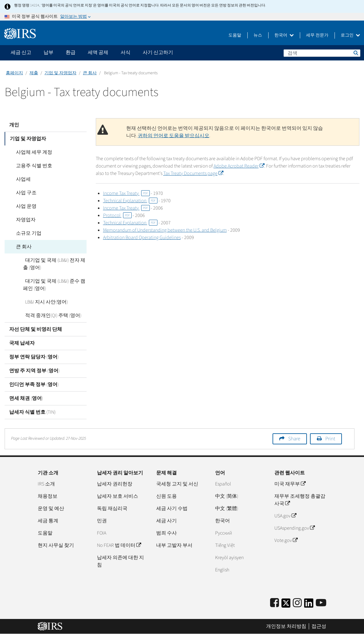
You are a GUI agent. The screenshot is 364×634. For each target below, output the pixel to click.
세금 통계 (48, 521)
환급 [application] (71, 52)
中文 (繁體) (227, 508)
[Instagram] (297, 603)
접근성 (319, 626)
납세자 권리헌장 (115, 484)
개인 (14, 125)
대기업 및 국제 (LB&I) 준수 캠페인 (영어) (53, 285)
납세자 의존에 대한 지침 (120, 561)
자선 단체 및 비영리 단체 (36, 329)
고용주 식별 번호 (32, 166)
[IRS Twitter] (286, 605)
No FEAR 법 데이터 (119, 545)
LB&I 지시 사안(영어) (44, 302)
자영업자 (24, 220)
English (222, 570)
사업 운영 (24, 206)
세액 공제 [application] (98, 52)
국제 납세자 (22, 343)
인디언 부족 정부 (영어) (34, 385)
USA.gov (285, 516)
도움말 (235, 35)
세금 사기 (167, 521)
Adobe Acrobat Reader (239, 166)
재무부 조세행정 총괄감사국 (300, 500)
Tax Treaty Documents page (184, 173)
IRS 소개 (46, 484)
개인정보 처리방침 (286, 626)
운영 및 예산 (51, 508)
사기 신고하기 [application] (158, 52)
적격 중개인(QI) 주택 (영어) (51, 315)
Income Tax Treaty (126, 193)
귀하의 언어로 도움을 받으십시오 (174, 136)
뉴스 (258, 35)
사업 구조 (24, 193)
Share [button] (294, 439)
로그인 (350, 35)
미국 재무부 (290, 484)
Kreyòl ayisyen (229, 558)
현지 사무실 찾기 (56, 545)
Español (223, 484)
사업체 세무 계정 (32, 152)
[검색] (322, 53)
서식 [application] (126, 52)
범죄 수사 (167, 533)
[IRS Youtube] (321, 603)
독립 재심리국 (112, 508)
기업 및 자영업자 (60, 73)
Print (330, 439)
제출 (34, 73)
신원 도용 (167, 496)
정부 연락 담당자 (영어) (34, 357)
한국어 (284, 35)
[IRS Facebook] (275, 603)
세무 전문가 (317, 35)
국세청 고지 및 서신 (177, 484)
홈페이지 (14, 73)
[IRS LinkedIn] (309, 605)
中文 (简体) (227, 496)
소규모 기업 (27, 233)
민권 (102, 521)
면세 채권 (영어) (26, 398)
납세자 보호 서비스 (118, 496)
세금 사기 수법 (172, 508)
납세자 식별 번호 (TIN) (32, 412)
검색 (355, 53)
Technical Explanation (130, 201)
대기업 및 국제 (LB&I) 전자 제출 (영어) (53, 264)
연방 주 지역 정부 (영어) (34, 371)
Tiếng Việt (225, 545)
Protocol (117, 215)
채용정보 (48, 496)
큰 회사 (90, 73)
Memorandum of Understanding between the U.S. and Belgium (165, 230)
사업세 (21, 179)
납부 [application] (48, 52)
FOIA (102, 533)
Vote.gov (286, 540)
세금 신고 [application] (21, 52)
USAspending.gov (294, 528)
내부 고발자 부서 (174, 545)
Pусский (224, 533)
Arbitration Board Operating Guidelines (142, 238)
